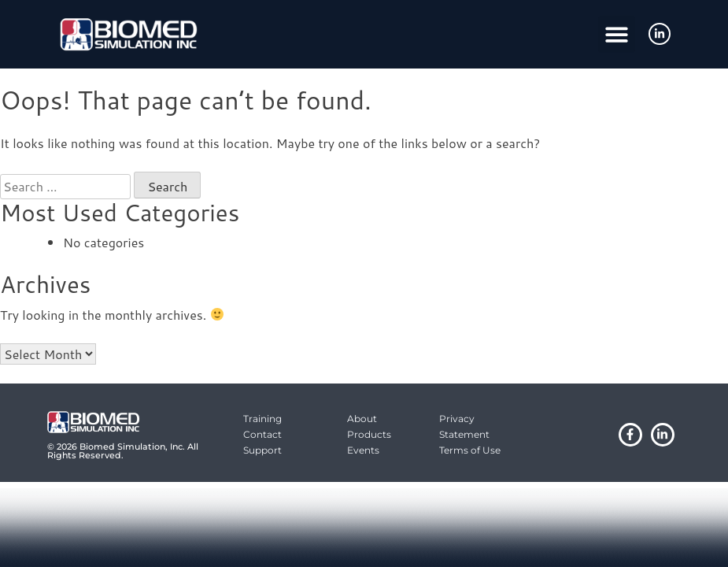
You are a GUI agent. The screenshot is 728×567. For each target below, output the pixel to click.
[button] (617, 34)
